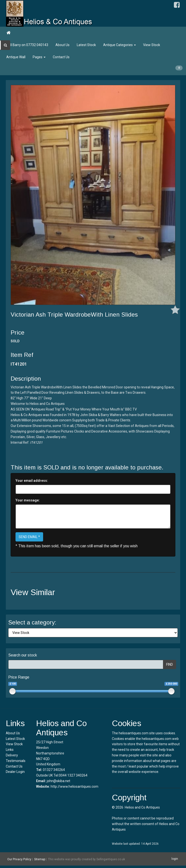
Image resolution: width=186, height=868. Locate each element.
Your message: (28, 500)
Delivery (12, 755)
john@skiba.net (58, 781)
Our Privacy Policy (19, 859)
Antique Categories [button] (120, 45)
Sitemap (40, 859)
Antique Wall (16, 57)
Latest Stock (86, 45)
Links (10, 750)
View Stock (152, 45)
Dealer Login (15, 772)
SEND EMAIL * (29, 537)
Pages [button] (39, 57)
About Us (62, 45)
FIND (170, 664)
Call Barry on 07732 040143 (27, 45)
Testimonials (16, 761)
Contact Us (61, 57)
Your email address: (32, 481)
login (175, 859)
